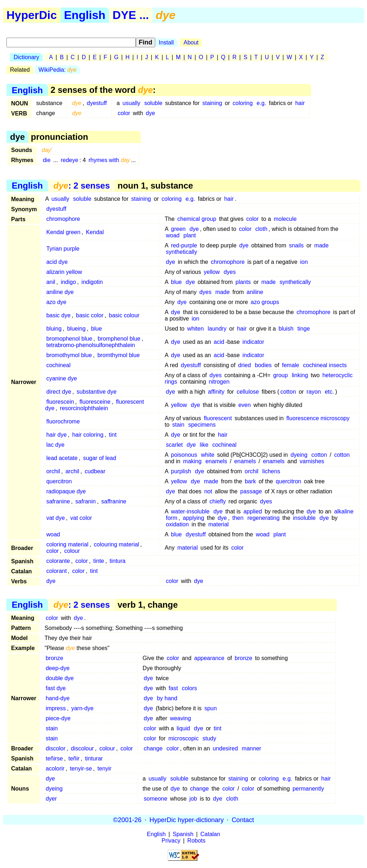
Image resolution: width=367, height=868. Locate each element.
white (208, 455)
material (218, 524)
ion (304, 262)
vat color (81, 518)
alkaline (344, 511)
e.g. (261, 103)
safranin (85, 501)
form (172, 518)
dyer (51, 799)
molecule (285, 219)
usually (132, 103)
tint (113, 435)
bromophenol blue (69, 339)
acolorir (55, 769)
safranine (58, 501)
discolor (55, 748)
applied (253, 511)
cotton (288, 392)
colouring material (116, 544)
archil (72, 471)
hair (300, 103)
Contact (243, 820)
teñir (74, 758)
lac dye (55, 445)
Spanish (183, 834)
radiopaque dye (66, 491)
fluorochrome (63, 421)
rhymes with (109, 160)
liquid (183, 728)
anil (51, 282)
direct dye (59, 392)
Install (166, 42)
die (46, 160)
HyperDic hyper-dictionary (187, 820)
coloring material (67, 544)
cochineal (58, 365)
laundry (217, 329)
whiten (195, 329)
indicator (253, 342)
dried (245, 365)
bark (250, 481)
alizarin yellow (64, 272)
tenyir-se (81, 769)
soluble (153, 103)
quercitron (59, 481)
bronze (54, 658)
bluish (286, 329)
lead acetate (62, 458)
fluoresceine (95, 402)
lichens (271, 471)
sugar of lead (100, 458)
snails (296, 245)
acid (219, 342)
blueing (76, 329)
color (124, 113)
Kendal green (63, 232)
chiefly (218, 501)
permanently (308, 789)
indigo (68, 282)
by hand (167, 698)
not (208, 491)
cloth (261, 229)
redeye (69, 160)
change (153, 748)
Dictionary (26, 57)
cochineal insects (325, 365)
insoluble (304, 518)
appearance (209, 658)
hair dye (56, 435)
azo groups (265, 302)
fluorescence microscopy (318, 418)
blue (176, 282)
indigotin (92, 282)
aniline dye (60, 292)
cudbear (95, 471)
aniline (255, 292)
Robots (197, 841)
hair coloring (88, 435)
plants (243, 282)
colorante (58, 561)
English (85, 15)
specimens (202, 425)
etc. (329, 392)
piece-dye (58, 718)
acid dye (57, 262)
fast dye (56, 688)
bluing (54, 329)
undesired (225, 748)
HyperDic (32, 15)
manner (252, 748)
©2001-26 (127, 820)
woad (173, 235)
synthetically (182, 252)
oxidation (177, 524)
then (238, 518)
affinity (216, 392)
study (209, 738)
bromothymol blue (69, 355)
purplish (181, 471)
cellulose (248, 392)
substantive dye (97, 392)
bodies (263, 365)
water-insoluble (190, 511)
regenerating (263, 518)
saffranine (114, 501)
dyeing (299, 455)
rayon (314, 392)
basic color (90, 315)
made (321, 245)
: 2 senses (82, 186)
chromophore (63, 219)
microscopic (183, 738)
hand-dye (58, 698)
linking (300, 375)
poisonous (184, 455)
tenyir (104, 769)
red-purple (184, 245)
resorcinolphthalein (84, 408)
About (191, 42)
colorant (56, 571)
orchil (53, 471)
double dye (59, 678)
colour (72, 551)
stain (178, 425)
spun (211, 708)
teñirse (54, 758)
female (291, 365)
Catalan (210, 834)
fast (173, 688)
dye (151, 113)
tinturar (94, 758)
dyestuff (97, 103)
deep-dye (58, 668)
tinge (304, 329)
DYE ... (131, 15)
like (204, 445)
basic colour (124, 315)
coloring (243, 103)
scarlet (174, 445)
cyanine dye (61, 378)
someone (156, 799)
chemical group (197, 219)
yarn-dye (82, 708)
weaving (180, 718)
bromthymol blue (119, 355)
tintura (118, 561)
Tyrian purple (63, 249)
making (192, 461)
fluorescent (218, 418)
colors (189, 688)
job (193, 799)
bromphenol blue (119, 339)
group (280, 375)
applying (194, 518)
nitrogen (219, 382)
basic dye (58, 315)
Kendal (95, 232)
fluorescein (60, 402)
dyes (230, 272)
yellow (212, 272)
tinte (99, 561)
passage (251, 491)
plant (190, 235)
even (245, 405)
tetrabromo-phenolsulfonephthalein (90, 345)
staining (212, 103)
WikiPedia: (58, 70)
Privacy (171, 841)
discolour (82, 748)
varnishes (312, 461)
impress (56, 708)
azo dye (56, 302)
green (178, 229)
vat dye (56, 518)
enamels (216, 461)
